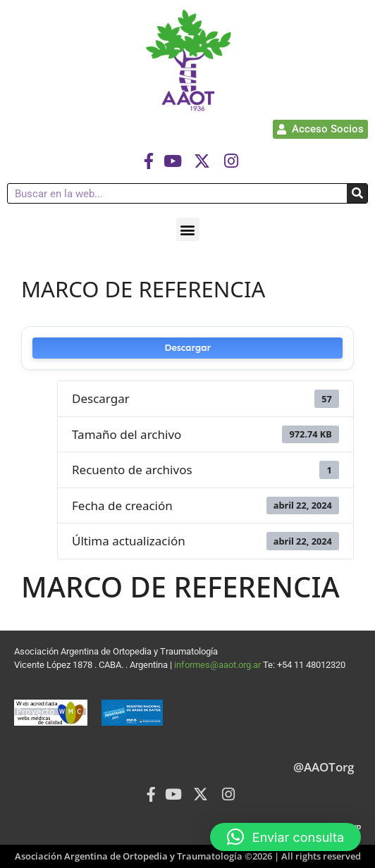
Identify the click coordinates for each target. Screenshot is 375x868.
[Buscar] (357, 193)
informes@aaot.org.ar (219, 665)
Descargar (187, 348)
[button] (188, 229)
